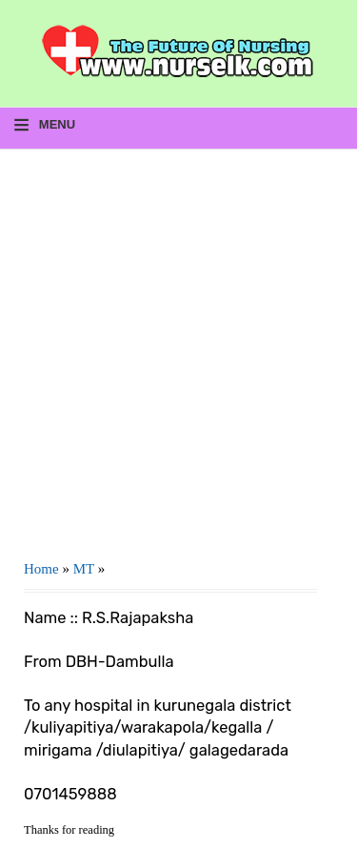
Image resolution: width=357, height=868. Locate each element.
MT (84, 569)
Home (41, 569)
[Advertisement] (178, 347)
